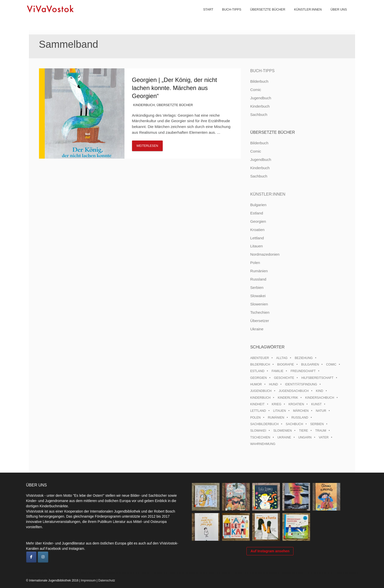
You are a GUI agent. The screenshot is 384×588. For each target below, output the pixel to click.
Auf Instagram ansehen (270, 554)
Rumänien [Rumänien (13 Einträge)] (276, 418)
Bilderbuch (259, 81)
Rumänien (259, 271)
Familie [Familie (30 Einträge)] (278, 371)
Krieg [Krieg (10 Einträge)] (277, 404)
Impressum (88, 580)
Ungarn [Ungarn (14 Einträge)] (305, 437)
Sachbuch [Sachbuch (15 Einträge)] (294, 424)
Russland (258, 279)
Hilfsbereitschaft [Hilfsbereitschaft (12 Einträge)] (317, 378)
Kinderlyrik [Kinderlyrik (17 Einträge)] (288, 398)
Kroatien (257, 230)
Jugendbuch (261, 98)
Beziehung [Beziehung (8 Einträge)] (304, 358)
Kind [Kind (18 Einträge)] (319, 391)
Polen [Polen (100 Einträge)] (255, 418)
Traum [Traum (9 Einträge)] (321, 431)
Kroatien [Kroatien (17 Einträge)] (296, 404)
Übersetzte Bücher (264, 15)
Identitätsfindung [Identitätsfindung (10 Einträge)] (301, 384)
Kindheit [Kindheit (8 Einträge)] (257, 404)
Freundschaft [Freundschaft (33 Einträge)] (303, 371)
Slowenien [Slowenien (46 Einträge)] (283, 431)
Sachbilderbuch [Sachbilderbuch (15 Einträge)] (264, 424)
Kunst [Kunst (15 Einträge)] (316, 404)
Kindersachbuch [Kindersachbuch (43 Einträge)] (320, 398)
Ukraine (257, 329)
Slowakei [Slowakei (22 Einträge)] (258, 431)
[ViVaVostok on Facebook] (31, 557)
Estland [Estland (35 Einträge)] (257, 371)
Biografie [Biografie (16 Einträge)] (286, 365)
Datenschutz (107, 580)
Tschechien (260, 312)
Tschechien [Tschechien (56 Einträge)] (260, 437)
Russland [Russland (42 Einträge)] (300, 418)
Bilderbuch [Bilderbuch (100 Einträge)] (260, 365)
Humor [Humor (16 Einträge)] (256, 384)
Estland (257, 213)
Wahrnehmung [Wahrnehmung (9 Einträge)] (263, 444)
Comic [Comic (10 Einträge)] (331, 365)
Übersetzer (260, 321)
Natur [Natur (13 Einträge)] (321, 411)
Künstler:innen (305, 15)
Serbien (257, 287)
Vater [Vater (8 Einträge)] (324, 437)
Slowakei (258, 296)
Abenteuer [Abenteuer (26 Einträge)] (260, 358)
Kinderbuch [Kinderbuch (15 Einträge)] (260, 398)
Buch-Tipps (228, 15)
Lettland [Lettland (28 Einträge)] (258, 411)
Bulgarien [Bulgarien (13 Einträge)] (310, 365)
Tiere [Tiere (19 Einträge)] (304, 431)
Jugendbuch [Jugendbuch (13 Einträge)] (261, 391)
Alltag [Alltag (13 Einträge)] (282, 358)
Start (205, 15)
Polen (255, 263)
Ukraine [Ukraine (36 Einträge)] (284, 437)
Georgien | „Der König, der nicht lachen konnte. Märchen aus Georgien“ (175, 88)
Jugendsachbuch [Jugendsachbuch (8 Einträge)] (294, 391)
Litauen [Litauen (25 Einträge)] (280, 411)
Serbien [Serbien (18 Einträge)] (317, 424)
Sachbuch (259, 115)
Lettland (257, 238)
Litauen (257, 246)
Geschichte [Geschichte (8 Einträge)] (284, 378)
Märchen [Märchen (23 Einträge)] (301, 411)
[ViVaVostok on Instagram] (43, 557)
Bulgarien (258, 205)
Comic (256, 90)
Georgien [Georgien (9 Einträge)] (259, 378)
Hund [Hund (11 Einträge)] (273, 384)
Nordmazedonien (265, 254)
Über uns (335, 15)
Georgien (258, 221)
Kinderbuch (144, 105)
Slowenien (259, 304)
